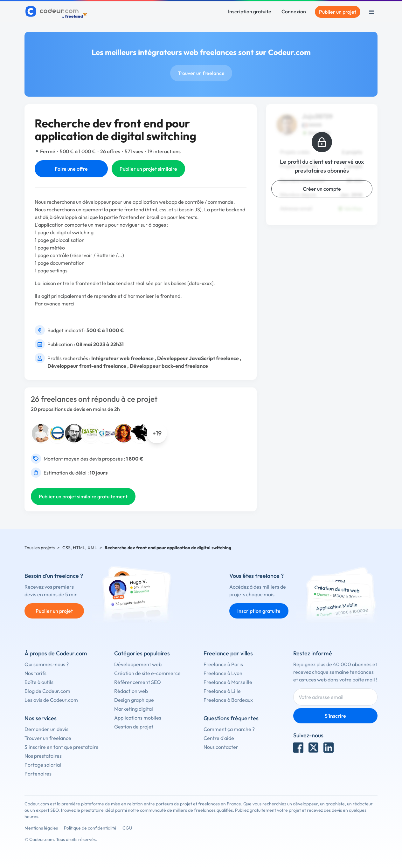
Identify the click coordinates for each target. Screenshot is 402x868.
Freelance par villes (228, 653)
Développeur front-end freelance (87, 366)
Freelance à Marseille (228, 682)
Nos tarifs (35, 673)
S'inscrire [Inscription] (335, 716)
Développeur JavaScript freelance (198, 358)
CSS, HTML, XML (80, 548)
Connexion (294, 11)
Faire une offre (71, 169)
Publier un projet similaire (148, 169)
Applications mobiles (138, 718)
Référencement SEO (138, 682)
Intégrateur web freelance (122, 358)
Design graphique (134, 700)
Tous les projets (40, 548)
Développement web (138, 664)
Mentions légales (41, 828)
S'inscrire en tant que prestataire (62, 747)
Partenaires (38, 774)
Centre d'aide (219, 738)
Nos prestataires (43, 756)
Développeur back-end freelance (169, 366)
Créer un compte (322, 189)
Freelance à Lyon (223, 673)
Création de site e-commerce (147, 673)
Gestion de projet (134, 727)
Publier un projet (338, 12)
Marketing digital (134, 709)
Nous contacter (221, 747)
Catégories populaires (142, 653)
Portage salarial (43, 765)
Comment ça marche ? (229, 729)
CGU (127, 828)
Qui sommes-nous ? (47, 664)
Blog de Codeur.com (47, 691)
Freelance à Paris (223, 664)
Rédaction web (131, 691)
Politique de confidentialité (90, 828)
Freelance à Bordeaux (228, 700)
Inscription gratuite (250, 11)
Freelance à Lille (222, 691)
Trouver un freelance (201, 73)
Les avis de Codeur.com (51, 700)
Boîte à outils (39, 682)
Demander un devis (46, 729)
